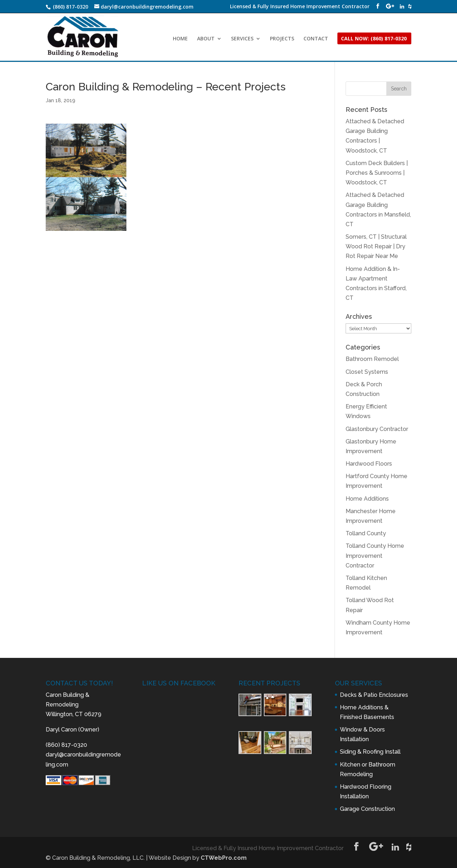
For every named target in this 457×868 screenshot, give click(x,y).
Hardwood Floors (369, 464)
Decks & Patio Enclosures (374, 695)
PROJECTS (282, 39)
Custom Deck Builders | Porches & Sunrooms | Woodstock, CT (377, 173)
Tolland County (366, 533)
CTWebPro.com (224, 858)
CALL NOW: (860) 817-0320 (374, 39)
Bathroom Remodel (372, 359)
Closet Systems (367, 372)
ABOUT (206, 39)
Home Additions (367, 499)
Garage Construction (367, 809)
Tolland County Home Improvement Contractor (375, 555)
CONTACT (316, 39)
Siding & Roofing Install (370, 752)
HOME (180, 39)
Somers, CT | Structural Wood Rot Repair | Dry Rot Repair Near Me (376, 246)
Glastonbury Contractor (377, 429)
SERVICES (242, 39)
